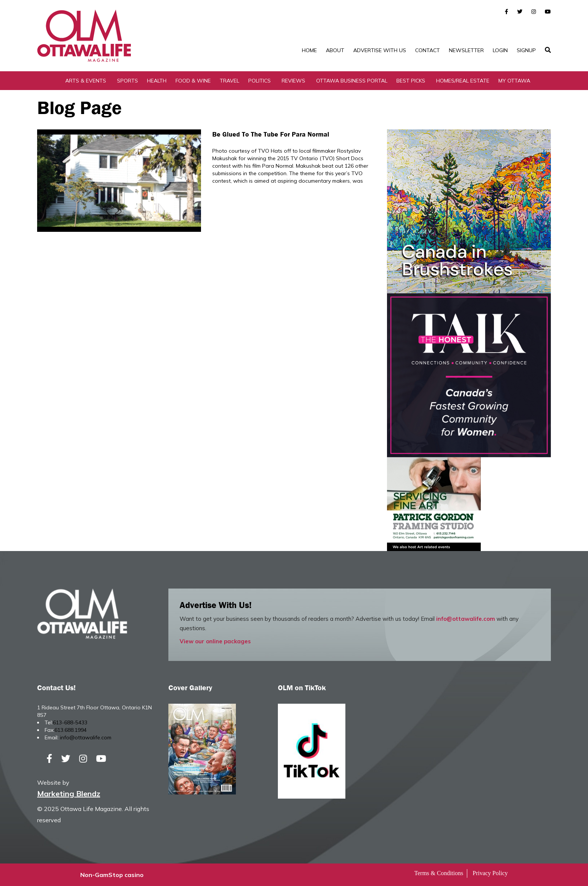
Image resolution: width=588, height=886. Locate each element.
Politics (259, 81)
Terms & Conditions (439, 873)
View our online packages (215, 641)
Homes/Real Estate (463, 81)
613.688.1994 (70, 730)
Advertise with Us (380, 50)
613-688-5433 (70, 722)
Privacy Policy (490, 873)
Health (157, 81)
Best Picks (411, 81)
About (335, 50)
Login (500, 50)
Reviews (293, 81)
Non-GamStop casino (112, 875)
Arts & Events (86, 81)
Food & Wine (193, 81)
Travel (229, 81)
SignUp (526, 50)
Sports (127, 81)
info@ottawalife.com (466, 619)
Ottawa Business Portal (352, 81)
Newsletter (466, 50)
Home (309, 50)
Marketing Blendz (69, 794)
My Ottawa (514, 81)
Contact (427, 50)
